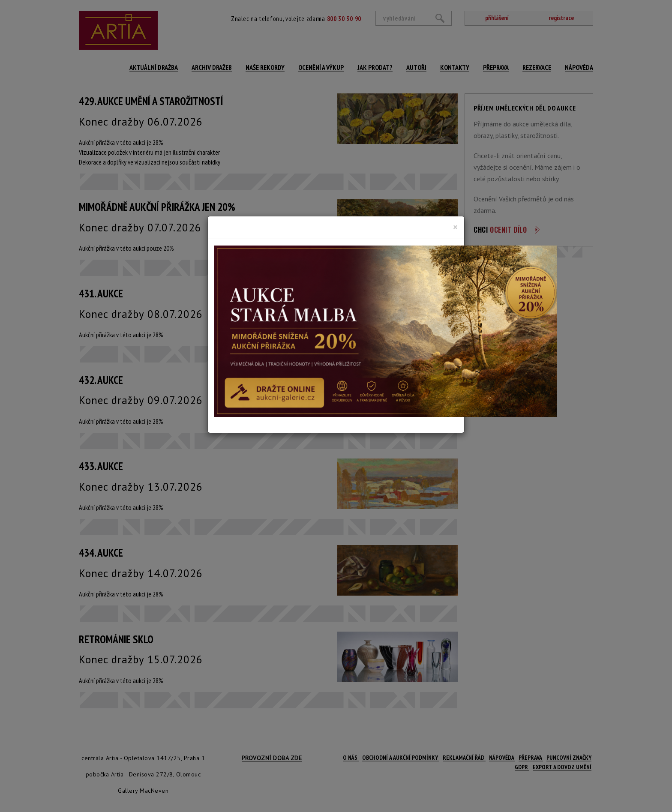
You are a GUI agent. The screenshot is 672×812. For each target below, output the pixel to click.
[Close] (455, 227)
